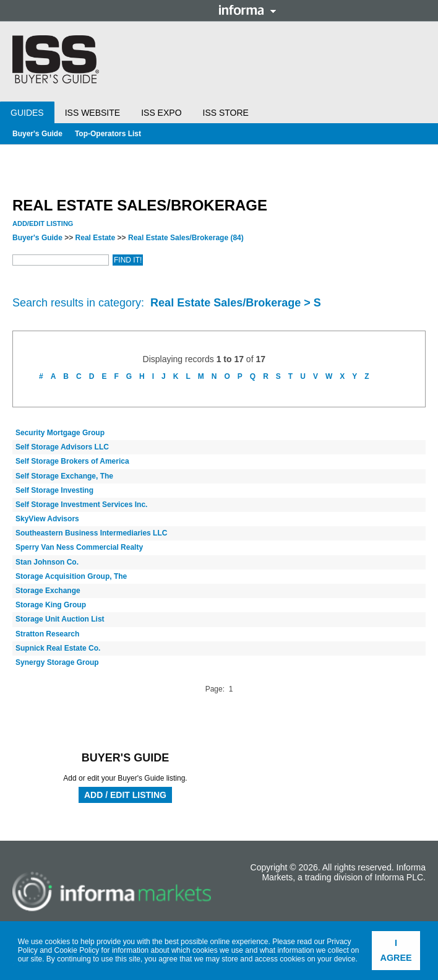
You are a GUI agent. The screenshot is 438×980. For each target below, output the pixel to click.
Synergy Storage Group (57, 662)
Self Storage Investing (54, 490)
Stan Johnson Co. (47, 562)
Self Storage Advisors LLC (62, 447)
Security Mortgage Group (60, 433)
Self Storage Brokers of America (72, 461)
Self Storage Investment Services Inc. (81, 505)
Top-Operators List (108, 134)
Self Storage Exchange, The (64, 476)
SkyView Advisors (47, 519)
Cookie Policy (77, 950)
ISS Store (226, 113)
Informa (247, 10)
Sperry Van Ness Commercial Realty (79, 547)
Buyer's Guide (37, 134)
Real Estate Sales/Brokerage (186, 238)
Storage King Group (51, 605)
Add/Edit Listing (43, 223)
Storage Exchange (48, 591)
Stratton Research (47, 634)
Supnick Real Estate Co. (58, 648)
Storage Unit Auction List (60, 619)
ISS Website (92, 113)
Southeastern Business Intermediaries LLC (91, 533)
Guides (27, 113)
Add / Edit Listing (125, 795)
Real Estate (96, 238)
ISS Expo (161, 113)
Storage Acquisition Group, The (71, 576)
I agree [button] (396, 950)
